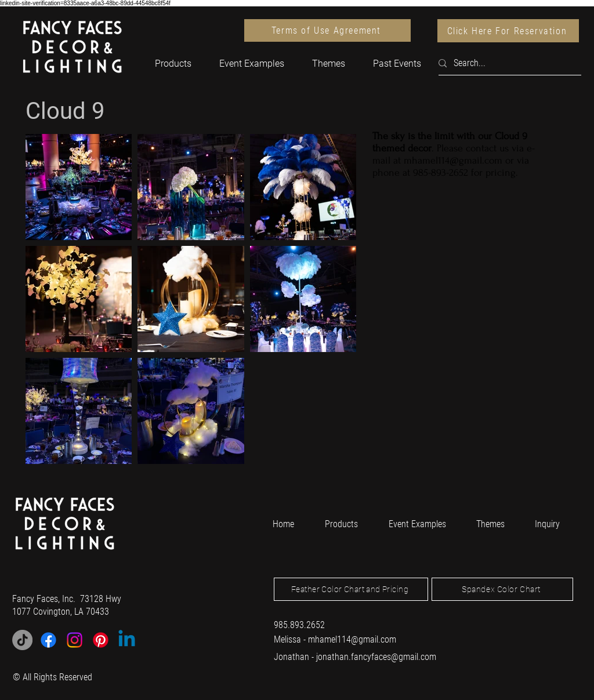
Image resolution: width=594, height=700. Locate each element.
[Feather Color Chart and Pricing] (351, 589)
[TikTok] (22, 640)
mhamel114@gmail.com (453, 160)
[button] (173, 64)
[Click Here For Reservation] (508, 31)
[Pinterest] (101, 640)
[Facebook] (48, 640)
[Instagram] (75, 640)
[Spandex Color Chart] (502, 589)
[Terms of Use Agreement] (327, 30)
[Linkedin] (127, 640)
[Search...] (505, 64)
